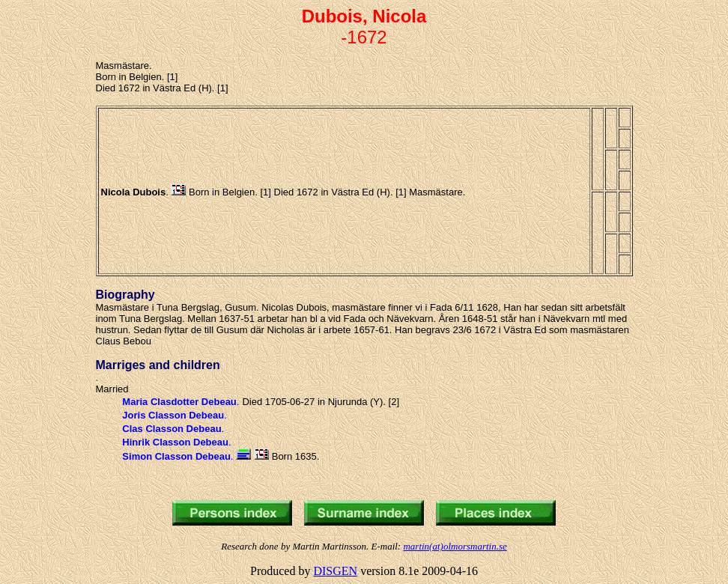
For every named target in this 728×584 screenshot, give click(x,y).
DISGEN (335, 571)
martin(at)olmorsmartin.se (455, 546)
